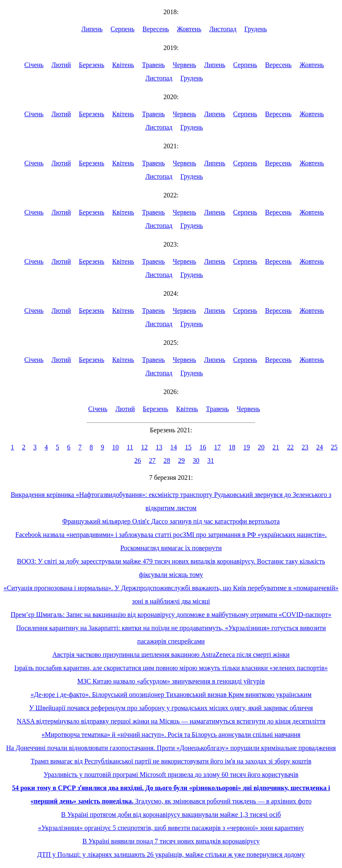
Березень (92, 65)
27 (152, 460)
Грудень (256, 29)
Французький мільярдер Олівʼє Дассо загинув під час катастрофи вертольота (171, 521)
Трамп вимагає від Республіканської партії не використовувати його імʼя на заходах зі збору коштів (171, 761)
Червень (184, 65)
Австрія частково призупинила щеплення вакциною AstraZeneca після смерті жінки (171, 655)
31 (211, 460)
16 (203, 447)
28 (167, 460)
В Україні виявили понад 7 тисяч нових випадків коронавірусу (171, 841)
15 (188, 447)
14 (174, 447)
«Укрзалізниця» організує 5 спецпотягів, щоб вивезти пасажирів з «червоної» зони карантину (171, 828)
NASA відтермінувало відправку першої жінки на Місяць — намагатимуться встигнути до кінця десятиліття (171, 721)
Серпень (123, 29)
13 (159, 447)
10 (116, 447)
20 (261, 447)
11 (130, 447)
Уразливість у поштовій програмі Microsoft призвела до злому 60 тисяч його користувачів (171, 774)
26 (138, 460)
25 (334, 447)
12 (144, 447)
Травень (154, 65)
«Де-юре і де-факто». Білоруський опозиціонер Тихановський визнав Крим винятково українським (171, 695)
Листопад (223, 29)
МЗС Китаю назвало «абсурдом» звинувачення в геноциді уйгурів (171, 681)
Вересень (156, 29)
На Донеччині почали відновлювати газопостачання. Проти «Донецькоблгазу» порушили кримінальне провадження (171, 748)
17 (217, 447)
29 (181, 460)
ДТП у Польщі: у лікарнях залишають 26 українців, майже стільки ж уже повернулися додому (171, 854)
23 (305, 447)
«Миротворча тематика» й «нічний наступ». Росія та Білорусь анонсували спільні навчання (171, 735)
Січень (34, 65)
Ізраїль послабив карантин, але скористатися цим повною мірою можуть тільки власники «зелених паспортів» (171, 668)
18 (232, 447)
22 (290, 447)
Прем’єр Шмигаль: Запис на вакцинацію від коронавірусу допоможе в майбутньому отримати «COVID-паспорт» (171, 615)
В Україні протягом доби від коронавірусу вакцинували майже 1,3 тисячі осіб (171, 814)
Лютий (61, 65)
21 (276, 447)
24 (319, 447)
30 (196, 460)
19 (246, 447)
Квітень (123, 65)
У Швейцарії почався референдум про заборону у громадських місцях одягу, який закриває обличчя (171, 708)
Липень (92, 29)
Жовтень (189, 29)
